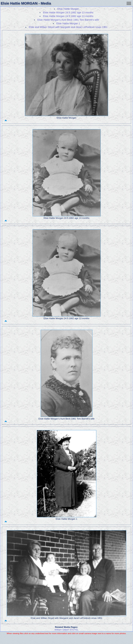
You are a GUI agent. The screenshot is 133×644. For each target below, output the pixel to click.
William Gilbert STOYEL (66, 630)
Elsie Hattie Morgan (68, 9)
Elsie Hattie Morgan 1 (68, 23)
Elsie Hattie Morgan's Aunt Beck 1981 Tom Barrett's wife (68, 20)
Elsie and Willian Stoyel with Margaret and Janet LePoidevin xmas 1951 (68, 27)
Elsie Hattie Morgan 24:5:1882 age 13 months (68, 13)
